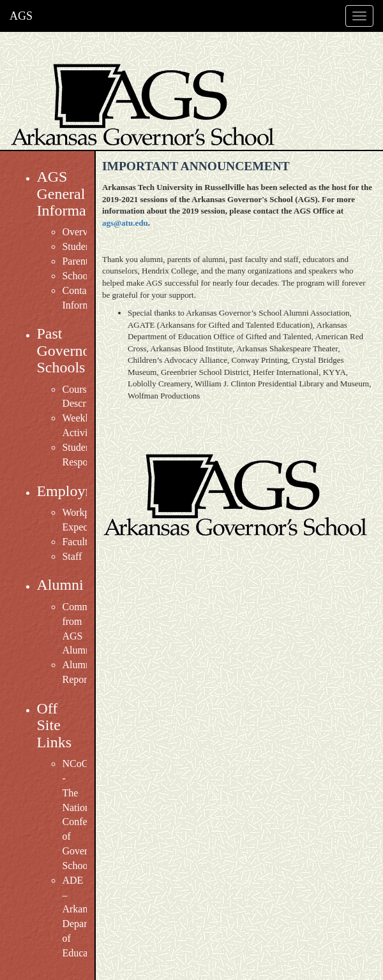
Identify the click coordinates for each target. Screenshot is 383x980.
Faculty (77, 542)
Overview (82, 232)
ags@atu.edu (125, 223)
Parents (77, 261)
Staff (72, 556)
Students (79, 246)
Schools (78, 276)
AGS (21, 16)
